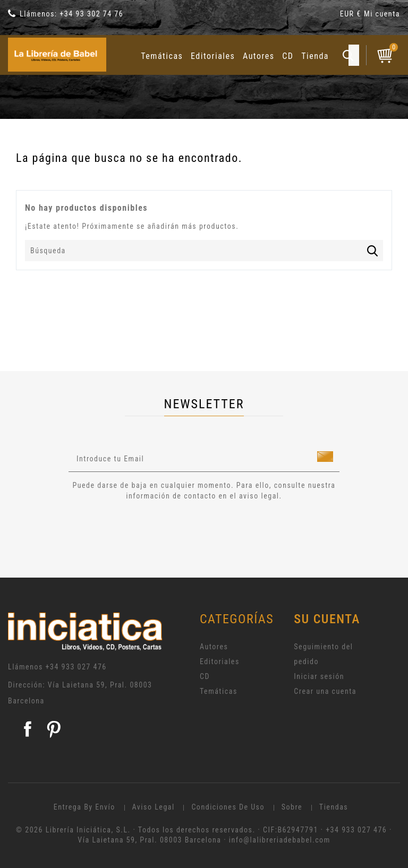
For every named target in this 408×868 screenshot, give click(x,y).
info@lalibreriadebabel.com (280, 840)
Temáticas (162, 56)
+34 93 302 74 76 (91, 14)
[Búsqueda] (204, 251)
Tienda (315, 56)
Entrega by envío (84, 807)
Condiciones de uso (228, 807)
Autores (259, 56)
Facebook (28, 729)
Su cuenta (327, 619)
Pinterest (54, 729)
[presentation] (157, 530)
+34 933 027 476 (76, 667)
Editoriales (213, 56)
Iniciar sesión (319, 676)
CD (288, 56)
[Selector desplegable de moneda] (352, 16)
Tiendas (334, 807)
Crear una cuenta (325, 691)
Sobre (292, 807)
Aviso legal (154, 807)
